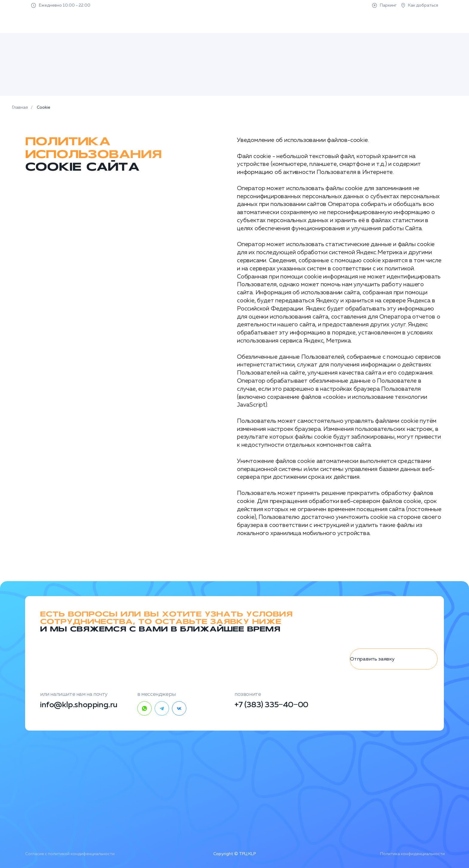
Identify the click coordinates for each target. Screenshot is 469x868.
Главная (20, 107)
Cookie (44, 107)
